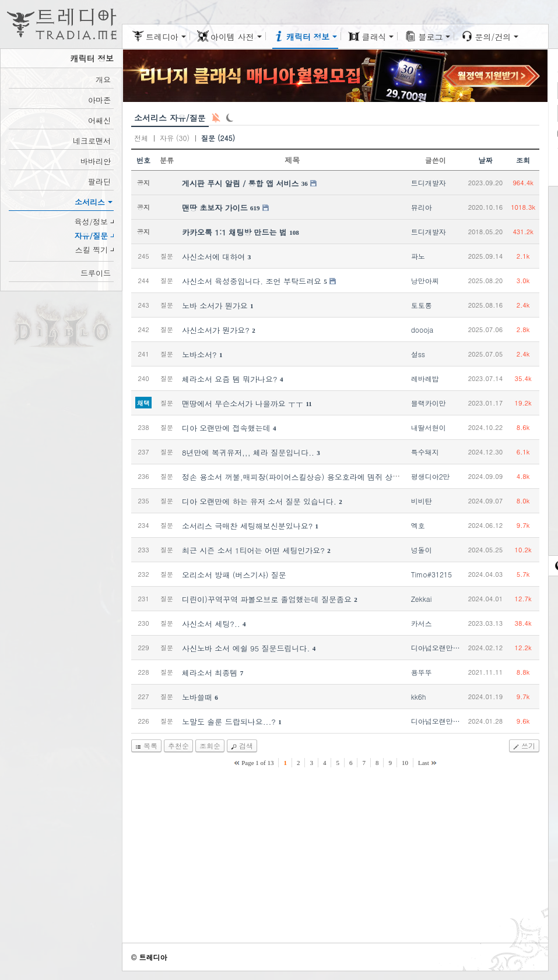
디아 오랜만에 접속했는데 (226, 428)
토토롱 (422, 305)
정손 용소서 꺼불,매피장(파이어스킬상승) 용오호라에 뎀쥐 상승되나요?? (307, 477)
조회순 (210, 745)
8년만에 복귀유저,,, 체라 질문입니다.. (248, 452)
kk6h (419, 697)
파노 (418, 256)
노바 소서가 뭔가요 (215, 306)
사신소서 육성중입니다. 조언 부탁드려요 (252, 281)
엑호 (418, 525)
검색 (246, 745)
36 (305, 184)
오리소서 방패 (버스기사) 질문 (234, 575)
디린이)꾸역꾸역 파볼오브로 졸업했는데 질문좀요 (267, 599)
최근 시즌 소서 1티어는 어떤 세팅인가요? (253, 550)
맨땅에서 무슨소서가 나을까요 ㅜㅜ (243, 403)
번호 (143, 160)
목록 (150, 745)
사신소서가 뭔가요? (216, 330)
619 (255, 208)
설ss (418, 354)
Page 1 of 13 (257, 763)
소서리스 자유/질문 (170, 118)
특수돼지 (425, 452)
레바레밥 (425, 378)
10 (405, 763)
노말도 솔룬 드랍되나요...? (229, 722)
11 (308, 404)
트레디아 (153, 957)
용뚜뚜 (422, 672)
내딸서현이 (429, 427)
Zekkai (422, 599)
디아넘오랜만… (436, 648)
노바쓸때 (197, 697)
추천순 (178, 745)
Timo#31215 (431, 574)
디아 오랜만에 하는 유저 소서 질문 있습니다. (259, 501)
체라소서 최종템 (210, 673)
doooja (422, 329)
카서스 (422, 623)
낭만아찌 (425, 281)
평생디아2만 (431, 476)
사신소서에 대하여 (213, 257)
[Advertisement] (335, 861)
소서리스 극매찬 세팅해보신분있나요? (247, 526)
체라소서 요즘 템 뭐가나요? (230, 379)
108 (294, 232)
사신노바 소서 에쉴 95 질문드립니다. (246, 648)
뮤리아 (422, 207)
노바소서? (199, 355)
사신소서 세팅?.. (211, 624)
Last (424, 763)
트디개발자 (429, 183)
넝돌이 (422, 550)
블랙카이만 (429, 403)
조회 (523, 160)
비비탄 (422, 501)
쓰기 (528, 745)
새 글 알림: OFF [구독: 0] (216, 118)
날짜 (485, 160)
